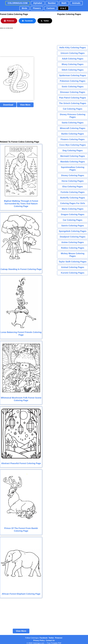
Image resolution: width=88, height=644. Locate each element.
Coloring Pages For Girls (73, 203)
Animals (76, 3)
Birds (24, 8)
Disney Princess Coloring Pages (73, 116)
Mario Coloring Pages (73, 209)
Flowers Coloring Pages (73, 139)
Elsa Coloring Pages (73, 187)
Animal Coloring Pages (73, 267)
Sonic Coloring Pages (73, 87)
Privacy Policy (39, 640)
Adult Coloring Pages (73, 59)
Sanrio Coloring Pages (73, 226)
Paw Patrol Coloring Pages (73, 98)
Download (8, 105)
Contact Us (50, 640)
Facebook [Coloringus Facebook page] (44, 638)
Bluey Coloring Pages (73, 64)
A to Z (63, 8)
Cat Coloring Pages (73, 109)
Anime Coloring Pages (73, 242)
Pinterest (9, 21)
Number (52, 3)
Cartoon (51, 8)
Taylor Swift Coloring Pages (73, 262)
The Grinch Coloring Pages (73, 103)
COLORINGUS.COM (18, 3)
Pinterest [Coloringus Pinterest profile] (59, 638)
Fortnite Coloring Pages (73, 192)
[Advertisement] (16, 43)
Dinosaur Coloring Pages (73, 92)
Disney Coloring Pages (73, 175)
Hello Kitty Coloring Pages (73, 48)
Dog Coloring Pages (73, 150)
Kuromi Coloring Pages (73, 273)
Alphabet (38, 3)
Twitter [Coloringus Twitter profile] (51, 638)
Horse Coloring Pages (73, 181)
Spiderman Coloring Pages (73, 75)
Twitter (45, 21)
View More (25, 105)
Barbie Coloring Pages (73, 134)
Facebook (27, 21)
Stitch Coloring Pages (73, 70)
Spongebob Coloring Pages (73, 231)
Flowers (37, 8)
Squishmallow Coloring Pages (73, 169)
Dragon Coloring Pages (73, 214)
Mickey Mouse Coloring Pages (73, 255)
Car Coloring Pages (73, 220)
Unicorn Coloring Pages (73, 53)
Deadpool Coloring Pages (73, 237)
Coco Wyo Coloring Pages (73, 145)
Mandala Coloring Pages (73, 162)
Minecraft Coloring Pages (73, 128)
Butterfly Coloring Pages (73, 198)
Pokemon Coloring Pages (73, 81)
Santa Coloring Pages (73, 123)
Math (64, 3)
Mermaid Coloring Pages (73, 156)
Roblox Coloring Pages (73, 248)
